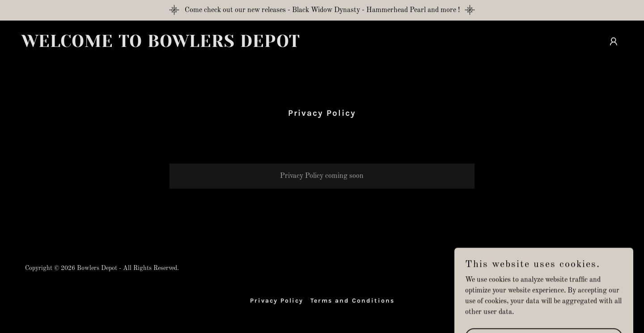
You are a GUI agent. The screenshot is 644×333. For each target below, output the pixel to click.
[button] (614, 42)
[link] (168, 45)
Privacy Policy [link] (277, 301)
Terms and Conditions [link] (352, 301)
